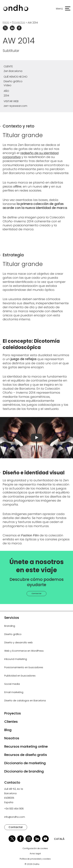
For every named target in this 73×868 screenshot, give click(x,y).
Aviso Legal (35, 854)
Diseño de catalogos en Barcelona (25, 701)
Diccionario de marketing (25, 763)
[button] (62, 9)
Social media (12, 684)
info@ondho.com (15, 817)
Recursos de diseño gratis (26, 755)
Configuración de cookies (35, 848)
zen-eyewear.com (15, 106)
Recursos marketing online (26, 746)
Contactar (36, 594)
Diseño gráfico (13, 634)
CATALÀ (59, 839)
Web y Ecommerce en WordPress (24, 651)
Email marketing (14, 692)
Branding (10, 626)
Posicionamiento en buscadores (24, 667)
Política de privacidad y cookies (35, 859)
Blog (8, 730)
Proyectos (13, 713)
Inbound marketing (16, 659)
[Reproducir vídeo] (36, 438)
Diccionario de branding (24, 771)
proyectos (18, 22)
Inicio (6, 22)
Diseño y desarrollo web (18, 643)
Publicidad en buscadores (20, 676)
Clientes (11, 722)
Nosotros (12, 738)
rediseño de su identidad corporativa (31, 155)
